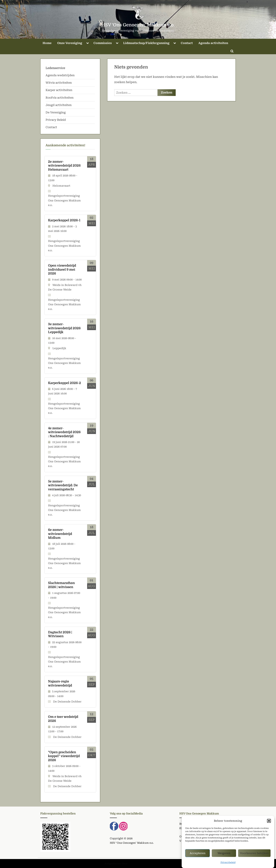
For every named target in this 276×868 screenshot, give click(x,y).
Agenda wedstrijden (60, 75)
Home (47, 43)
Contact (187, 43)
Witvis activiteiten (59, 83)
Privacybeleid (228, 865)
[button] (269, 823)
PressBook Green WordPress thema (150, 863)
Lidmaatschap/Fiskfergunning (146, 43)
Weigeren (224, 856)
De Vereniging (56, 112)
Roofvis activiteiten (60, 98)
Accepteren (198, 856)
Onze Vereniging (70, 43)
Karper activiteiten (59, 90)
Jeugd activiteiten (59, 105)
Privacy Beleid (56, 120)
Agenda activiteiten (213, 43)
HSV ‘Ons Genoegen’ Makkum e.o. (138, 25)
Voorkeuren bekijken (254, 856)
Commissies (103, 43)
